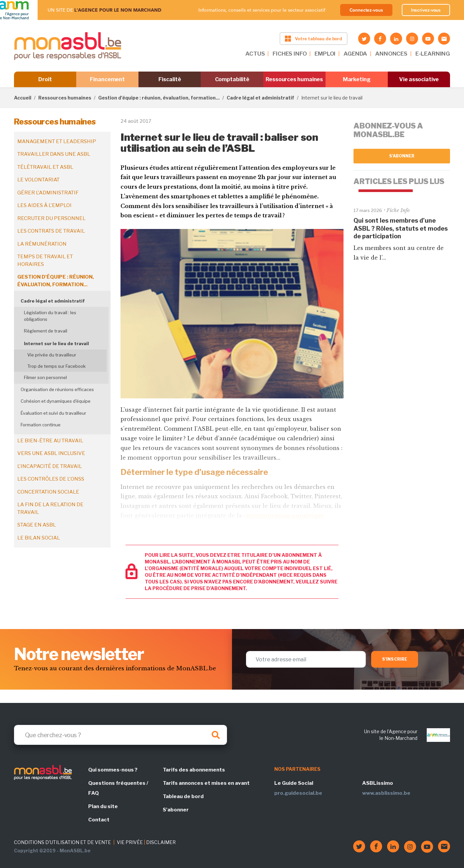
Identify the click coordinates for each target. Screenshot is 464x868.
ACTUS (255, 54)
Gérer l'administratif (48, 193)
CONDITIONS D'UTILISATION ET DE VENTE (62, 842)
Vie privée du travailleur (52, 355)
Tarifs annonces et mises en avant (206, 783)
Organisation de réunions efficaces (57, 389)
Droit (45, 79)
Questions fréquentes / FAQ (118, 788)
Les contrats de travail (51, 231)
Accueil (23, 98)
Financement (107, 79)
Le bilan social (39, 538)
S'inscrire (395, 659)
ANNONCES (391, 54)
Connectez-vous (366, 10)
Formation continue (41, 425)
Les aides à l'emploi (44, 205)
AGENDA (355, 54)
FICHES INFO (290, 54)
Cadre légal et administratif (260, 98)
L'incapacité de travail (50, 466)
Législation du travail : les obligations (50, 316)
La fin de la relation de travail (50, 508)
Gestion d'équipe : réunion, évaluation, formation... (159, 98)
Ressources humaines (294, 79)
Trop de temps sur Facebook (56, 366)
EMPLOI (325, 54)
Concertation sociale (48, 492)
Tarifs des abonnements (194, 770)
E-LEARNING (433, 54)
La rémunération (42, 244)
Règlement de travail (46, 331)
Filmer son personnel (45, 377)
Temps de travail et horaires (45, 260)
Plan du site (103, 806)
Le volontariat (38, 180)
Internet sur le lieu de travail (56, 343)
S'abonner (402, 156)
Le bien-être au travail (50, 441)
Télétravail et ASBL (45, 167)
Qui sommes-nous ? (113, 770)
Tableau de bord (183, 796)
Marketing (357, 79)
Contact (99, 820)
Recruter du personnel (51, 218)
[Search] (120, 735)
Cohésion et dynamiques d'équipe (56, 401)
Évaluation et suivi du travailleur (53, 413)
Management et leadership (57, 141)
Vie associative (419, 79)
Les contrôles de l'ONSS (51, 479)
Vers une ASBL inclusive (51, 453)
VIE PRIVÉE (130, 842)
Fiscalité (170, 79)
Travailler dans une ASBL (54, 154)
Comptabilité (232, 79)
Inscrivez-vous (426, 10)
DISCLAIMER (161, 842)
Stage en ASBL (37, 525)
